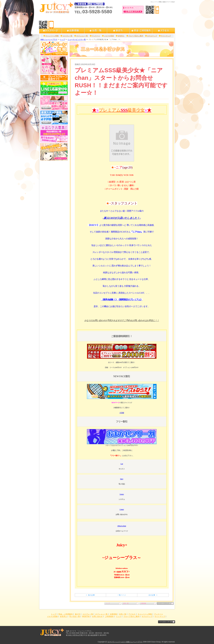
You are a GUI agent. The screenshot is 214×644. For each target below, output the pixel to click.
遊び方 (78, 614)
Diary (122, 479)
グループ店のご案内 (136, 36)
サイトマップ (166, 36)
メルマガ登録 (109, 36)
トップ (63, 39)
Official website (122, 526)
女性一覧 (126, 603)
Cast (122, 464)
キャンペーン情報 (52, 36)
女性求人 (121, 36)
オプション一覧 (82, 36)
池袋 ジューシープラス (49, 39)
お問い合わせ (97, 616)
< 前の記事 (90, 595)
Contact (122, 509)
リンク (119, 616)
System (122, 494)
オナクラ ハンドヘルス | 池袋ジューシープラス (125, 642)
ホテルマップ (152, 36)
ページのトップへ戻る (165, 603)
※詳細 (122, 413)
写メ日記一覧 (75, 616)
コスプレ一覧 (67, 36)
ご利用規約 (109, 616)
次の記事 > (153, 595)
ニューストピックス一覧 (77, 39)
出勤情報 (143, 603)
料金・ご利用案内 (66, 614)
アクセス (132, 614)
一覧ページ (122, 595)
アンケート (96, 36)
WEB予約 (86, 616)
